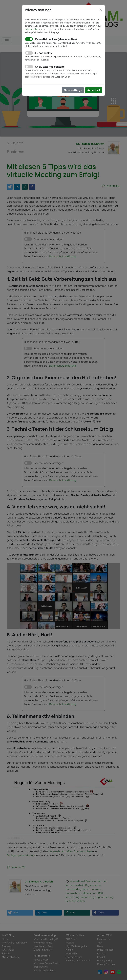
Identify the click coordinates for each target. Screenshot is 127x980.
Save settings (73, 90)
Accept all (94, 90)
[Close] (101, 10)
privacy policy (32, 29)
